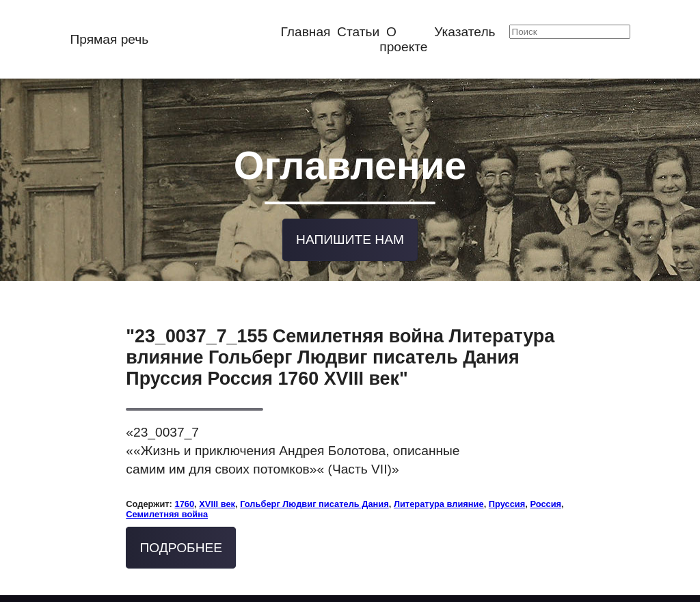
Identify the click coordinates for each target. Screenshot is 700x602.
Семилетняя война (167, 511)
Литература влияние (439, 501)
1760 (184, 501)
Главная (305, 32)
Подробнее (181, 544)
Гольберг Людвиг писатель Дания (314, 501)
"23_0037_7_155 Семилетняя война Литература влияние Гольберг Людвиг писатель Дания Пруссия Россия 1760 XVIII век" (340, 354)
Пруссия (507, 501)
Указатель (465, 32)
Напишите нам (350, 237)
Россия (546, 501)
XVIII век (217, 501)
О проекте (403, 39)
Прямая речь (109, 39)
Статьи (358, 32)
